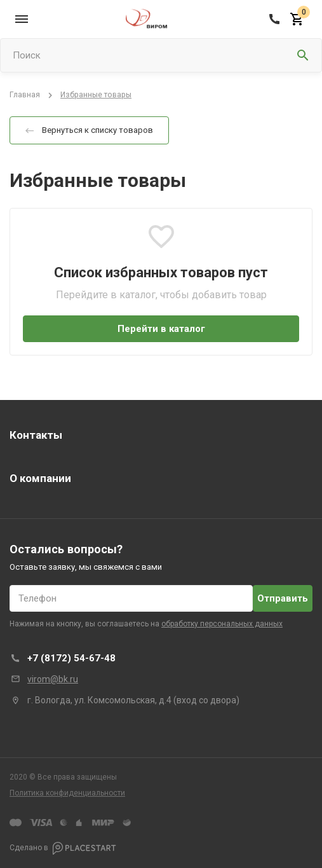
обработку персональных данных (222, 624)
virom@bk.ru (53, 679)
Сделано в (63, 848)
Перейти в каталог (161, 329)
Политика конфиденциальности (67, 793)
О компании (40, 478)
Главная (25, 95)
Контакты (36, 435)
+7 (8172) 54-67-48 (71, 658)
